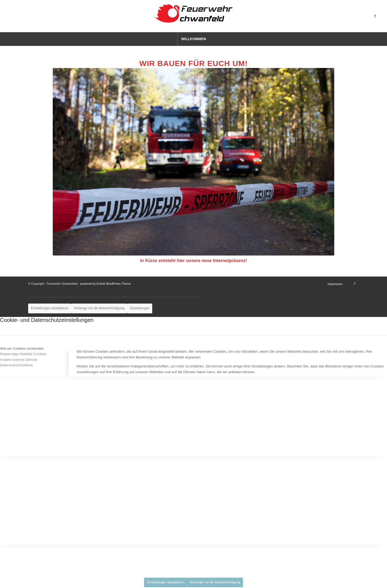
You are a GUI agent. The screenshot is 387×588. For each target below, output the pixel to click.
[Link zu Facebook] (375, 16)
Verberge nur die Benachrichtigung (99, 308)
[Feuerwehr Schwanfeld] (193, 16)
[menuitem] (193, 39)
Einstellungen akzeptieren (50, 308)
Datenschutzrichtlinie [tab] (16, 365)
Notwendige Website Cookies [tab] (23, 354)
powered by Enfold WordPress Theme (105, 284)
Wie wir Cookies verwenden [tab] (22, 348)
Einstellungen (140, 308)
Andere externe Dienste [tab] (19, 360)
